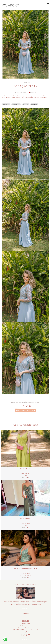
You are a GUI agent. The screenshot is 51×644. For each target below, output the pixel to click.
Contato (26, 639)
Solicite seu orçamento (25, 410)
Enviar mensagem (26, 626)
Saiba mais (25, 608)
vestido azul (26, 104)
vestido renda (34, 104)
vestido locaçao (6, 104)
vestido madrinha (16, 104)
